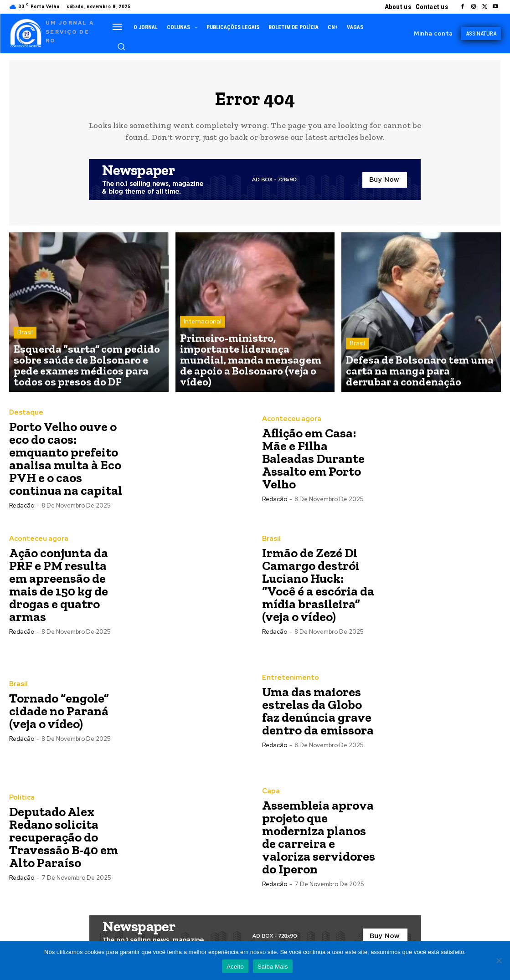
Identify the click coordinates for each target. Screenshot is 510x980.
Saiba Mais (273, 967)
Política (21, 803)
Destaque (25, 418)
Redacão (22, 511)
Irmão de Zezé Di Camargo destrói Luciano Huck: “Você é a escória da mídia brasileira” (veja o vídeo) (318, 590)
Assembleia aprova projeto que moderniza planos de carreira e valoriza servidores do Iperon (319, 842)
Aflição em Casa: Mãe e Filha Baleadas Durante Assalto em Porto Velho (313, 464)
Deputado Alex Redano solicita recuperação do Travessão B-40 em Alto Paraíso (64, 842)
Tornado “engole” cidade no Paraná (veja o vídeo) (59, 716)
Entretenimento (287, 683)
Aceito (235, 967)
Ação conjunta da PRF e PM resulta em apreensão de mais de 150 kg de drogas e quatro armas (59, 590)
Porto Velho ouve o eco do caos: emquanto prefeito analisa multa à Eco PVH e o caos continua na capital (66, 464)
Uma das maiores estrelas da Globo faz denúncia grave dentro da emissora (318, 716)
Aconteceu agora (289, 424)
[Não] (499, 960)
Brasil (25, 357)
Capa (270, 796)
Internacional (203, 357)
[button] (121, 46)
